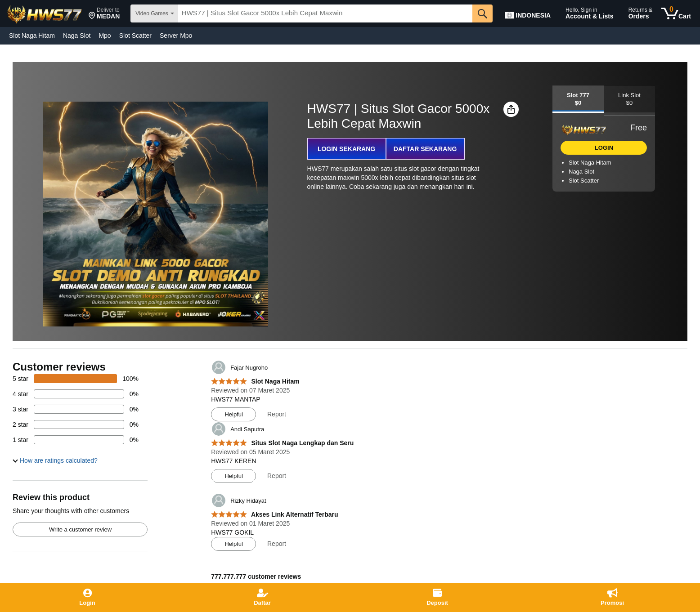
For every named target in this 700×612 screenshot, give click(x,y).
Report (277, 414)
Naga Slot (77, 36)
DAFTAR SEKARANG (425, 149)
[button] (104, 13)
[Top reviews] (350, 469)
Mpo (105, 36)
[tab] (578, 99)
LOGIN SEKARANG (346, 149)
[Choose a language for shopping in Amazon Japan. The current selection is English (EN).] (530, 13)
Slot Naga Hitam (32, 36)
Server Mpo (176, 36)
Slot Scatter (135, 36)
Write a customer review (80, 529)
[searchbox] (325, 13)
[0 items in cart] (676, 13)
